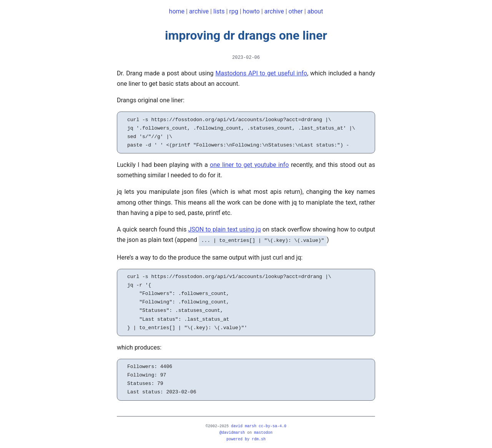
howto (251, 11)
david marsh (244, 425)
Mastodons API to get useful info (261, 73)
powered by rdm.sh (246, 438)
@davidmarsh (232, 432)
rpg (234, 11)
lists (219, 11)
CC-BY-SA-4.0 (273, 425)
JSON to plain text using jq (224, 229)
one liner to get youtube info (249, 165)
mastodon (263, 432)
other (296, 11)
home (177, 11)
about (315, 11)
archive (199, 11)
